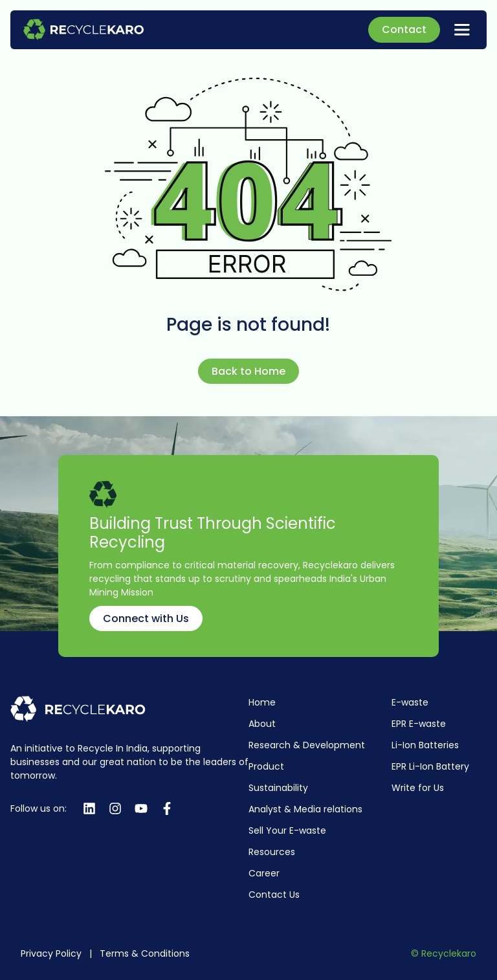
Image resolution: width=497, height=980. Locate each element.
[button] (462, 30)
